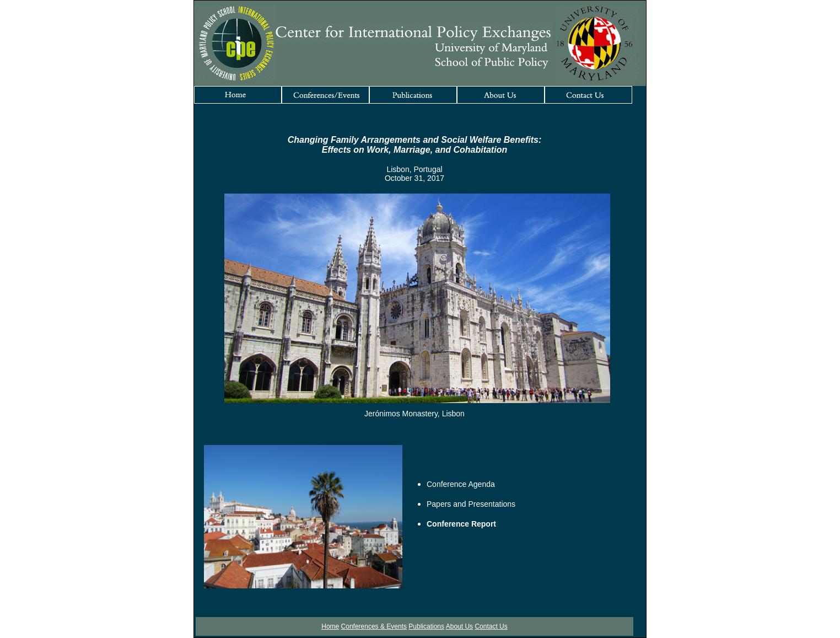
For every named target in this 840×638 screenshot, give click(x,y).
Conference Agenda (461, 484)
